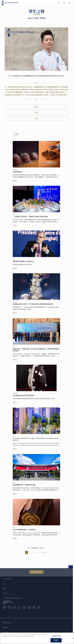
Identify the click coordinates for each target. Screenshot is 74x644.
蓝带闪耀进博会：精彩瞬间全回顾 (24, 485)
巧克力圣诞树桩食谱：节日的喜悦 (24, 530)
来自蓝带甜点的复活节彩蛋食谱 (23, 395)
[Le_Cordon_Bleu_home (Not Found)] (10, 3)
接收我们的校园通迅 (36, 572)
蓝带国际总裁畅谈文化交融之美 (23, 261)
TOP (71, 567)
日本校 (36, 107)
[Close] (72, 638)
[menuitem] (59, 3)
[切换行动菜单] (70, 3)
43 (43, 552)
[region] (37, 638)
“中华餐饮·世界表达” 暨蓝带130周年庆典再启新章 (30, 217)
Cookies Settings (56, 636)
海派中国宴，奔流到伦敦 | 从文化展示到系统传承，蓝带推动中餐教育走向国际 (36, 350)
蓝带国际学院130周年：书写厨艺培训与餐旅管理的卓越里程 (33, 304)
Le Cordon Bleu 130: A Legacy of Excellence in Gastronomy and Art (36, 439)
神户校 (36, 118)
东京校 (36, 113)
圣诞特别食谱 (17, 172)
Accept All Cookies (56, 640)
